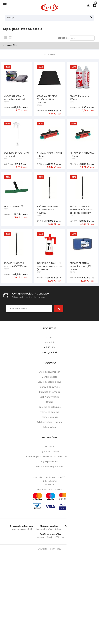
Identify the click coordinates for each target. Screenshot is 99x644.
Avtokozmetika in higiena (50, 532)
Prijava (88, 5)
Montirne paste (49, 487)
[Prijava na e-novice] (59, 419)
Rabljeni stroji (49, 537)
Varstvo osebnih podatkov (49, 577)
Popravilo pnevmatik (49, 497)
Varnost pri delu (50, 527)
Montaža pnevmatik (50, 502)
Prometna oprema (49, 522)
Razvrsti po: (63, 38)
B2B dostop (50, 567)
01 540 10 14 (50, 458)
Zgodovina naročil (49, 562)
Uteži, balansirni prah (49, 482)
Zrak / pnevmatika (49, 507)
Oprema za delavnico (50, 517)
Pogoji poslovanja (49, 572)
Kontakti (50, 453)
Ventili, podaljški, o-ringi (50, 492)
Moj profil (50, 557)
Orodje (50, 512)
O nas (50, 448)
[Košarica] (95, 5)
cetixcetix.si (50, 463)
